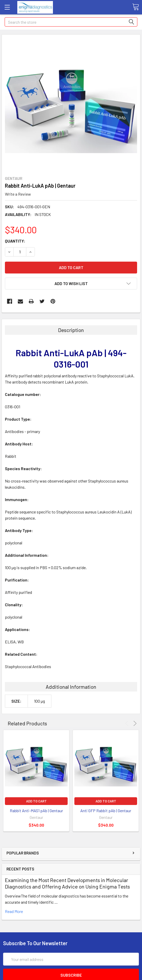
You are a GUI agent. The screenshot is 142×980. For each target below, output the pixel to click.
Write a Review (18, 194)
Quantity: (15, 241)
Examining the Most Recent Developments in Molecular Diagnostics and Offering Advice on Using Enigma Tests (67, 883)
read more (14, 911)
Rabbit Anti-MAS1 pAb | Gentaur (36, 811)
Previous (128, 723)
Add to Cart (36, 801)
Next (134, 723)
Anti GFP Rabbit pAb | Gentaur (106, 811)
